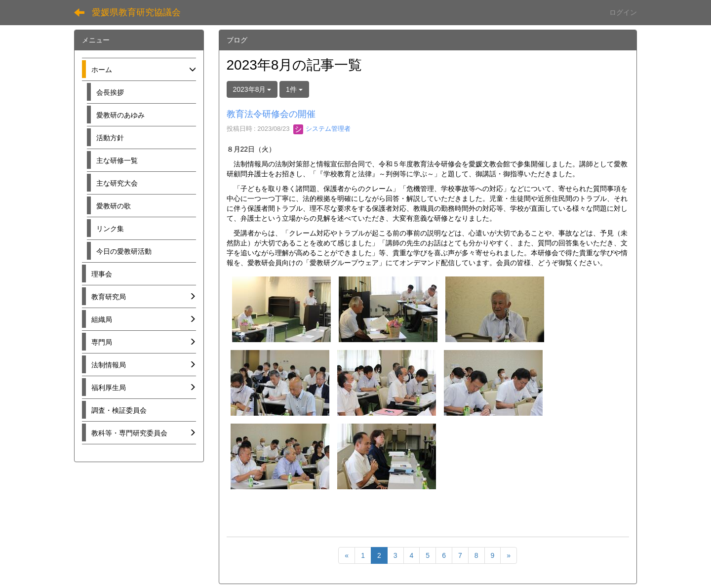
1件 (294, 89)
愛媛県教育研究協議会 (136, 12)
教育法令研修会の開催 (271, 114)
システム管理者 (322, 129)
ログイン (623, 12)
